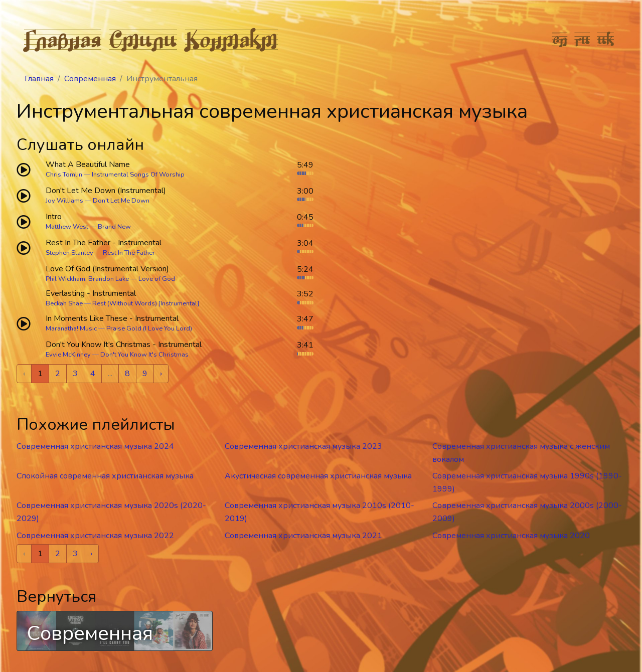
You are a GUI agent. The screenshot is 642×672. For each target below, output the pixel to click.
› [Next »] (161, 374)
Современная (90, 79)
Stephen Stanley (69, 253)
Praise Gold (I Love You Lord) (149, 328)
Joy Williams (64, 201)
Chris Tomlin (64, 175)
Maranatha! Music (71, 328)
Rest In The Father (129, 253)
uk (606, 39)
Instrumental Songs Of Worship (138, 175)
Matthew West (67, 227)
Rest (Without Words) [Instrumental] (146, 303)
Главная (63, 39)
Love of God (157, 279)
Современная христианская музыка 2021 (303, 536)
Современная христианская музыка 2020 (511, 536)
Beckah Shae (64, 303)
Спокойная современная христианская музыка (105, 476)
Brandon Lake (109, 279)
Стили (143, 39)
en (560, 39)
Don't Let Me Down (121, 201)
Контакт (231, 39)
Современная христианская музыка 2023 (303, 446)
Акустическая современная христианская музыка (318, 476)
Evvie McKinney (68, 355)
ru (583, 39)
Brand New (114, 227)
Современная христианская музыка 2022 (95, 536)
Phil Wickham (65, 279)
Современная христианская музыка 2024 (95, 446)
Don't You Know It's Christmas (144, 355)
